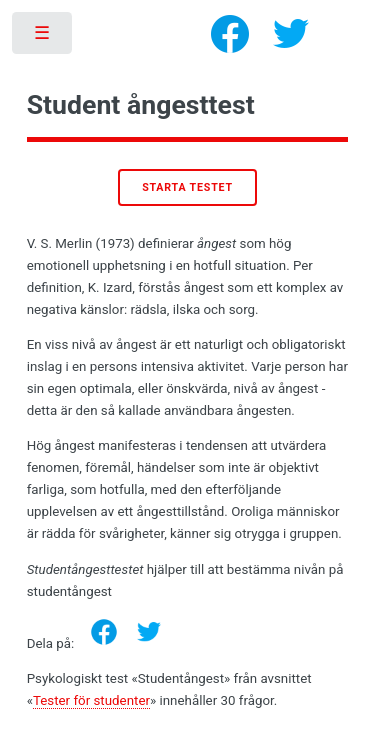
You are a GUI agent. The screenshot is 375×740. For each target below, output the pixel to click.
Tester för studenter (91, 700)
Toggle (43, 37)
